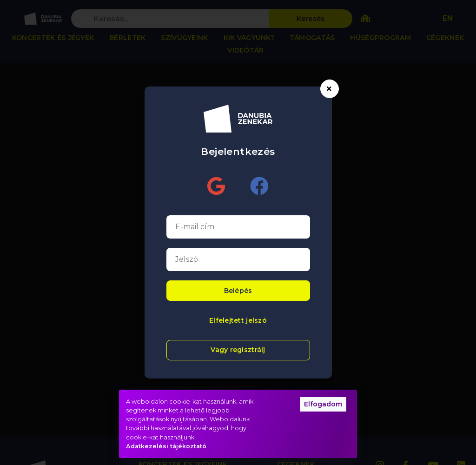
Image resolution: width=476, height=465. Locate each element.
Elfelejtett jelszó (238, 320)
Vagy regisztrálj (238, 350)
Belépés (238, 291)
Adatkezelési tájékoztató (166, 446)
